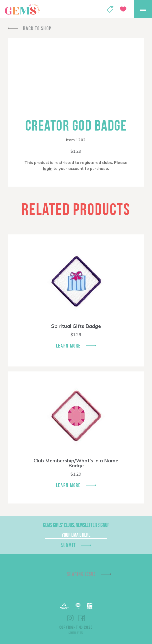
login (48, 168)
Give (123, 9)
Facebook (82, 618)
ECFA (78, 606)
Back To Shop (37, 28)
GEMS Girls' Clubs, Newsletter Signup (76, 525)
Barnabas (65, 606)
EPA (90, 606)
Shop (110, 9)
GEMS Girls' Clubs (22, 9)
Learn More (68, 346)
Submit (68, 545)
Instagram (70, 618)
